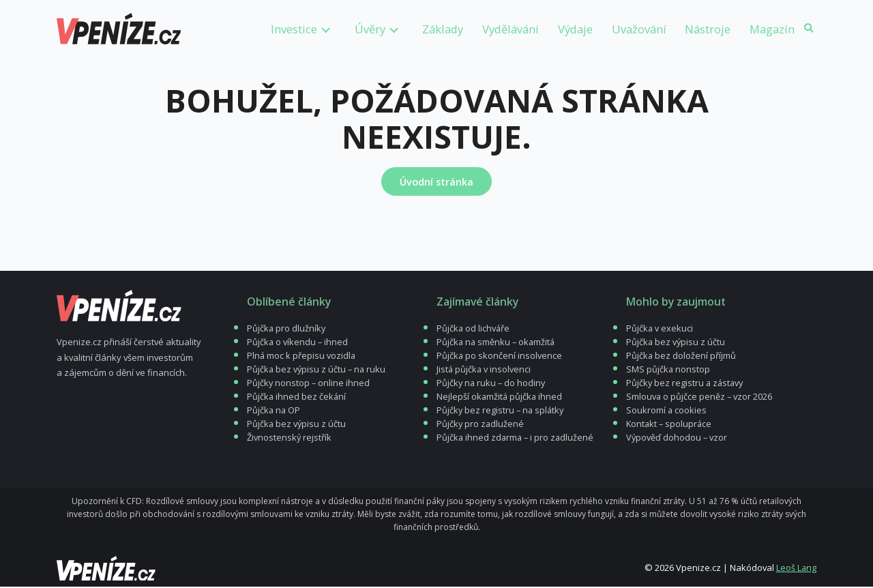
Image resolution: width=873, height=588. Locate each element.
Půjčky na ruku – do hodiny (492, 384)
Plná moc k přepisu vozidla (302, 357)
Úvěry (370, 29)
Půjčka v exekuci (660, 329)
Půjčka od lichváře (474, 329)
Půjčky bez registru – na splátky (502, 411)
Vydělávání (511, 29)
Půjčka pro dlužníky (287, 329)
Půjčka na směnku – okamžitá (497, 343)
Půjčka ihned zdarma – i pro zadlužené (517, 439)
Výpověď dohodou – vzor (677, 439)
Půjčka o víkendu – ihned (298, 343)
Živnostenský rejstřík (290, 439)
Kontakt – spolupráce (670, 425)
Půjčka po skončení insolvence (500, 357)
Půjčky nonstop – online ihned (309, 384)
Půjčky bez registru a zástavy (686, 384)
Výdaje (575, 29)
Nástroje (708, 29)
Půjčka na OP (274, 411)
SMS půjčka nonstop (668, 370)
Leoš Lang (796, 569)
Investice (294, 29)
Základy (443, 29)
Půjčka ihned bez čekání (297, 398)
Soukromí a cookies (667, 411)
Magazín (772, 29)
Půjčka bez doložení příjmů (681, 357)
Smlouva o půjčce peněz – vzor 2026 (700, 398)
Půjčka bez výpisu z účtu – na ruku (317, 370)
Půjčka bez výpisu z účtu (297, 425)
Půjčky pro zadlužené (481, 425)
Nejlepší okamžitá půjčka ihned (500, 398)
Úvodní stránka (436, 181)
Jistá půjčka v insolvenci (484, 370)
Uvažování (639, 29)
